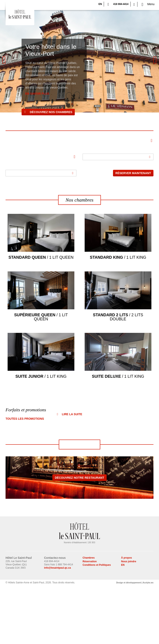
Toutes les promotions (25, 477)
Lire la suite (72, 472)
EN (100, 4)
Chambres (89, 616)
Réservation (90, 619)
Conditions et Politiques (97, 623)
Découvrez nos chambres (51, 112)
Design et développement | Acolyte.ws (135, 641)
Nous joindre (129, 619)
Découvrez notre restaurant (79, 536)
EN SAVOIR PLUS (37, 94)
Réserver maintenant (133, 173)
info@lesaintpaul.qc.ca (58, 626)
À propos (127, 616)
